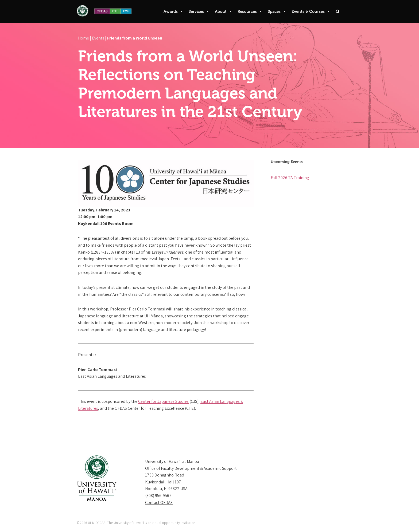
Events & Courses (311, 11)
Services (199, 11)
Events (98, 38)
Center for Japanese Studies (163, 401)
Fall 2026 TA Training (290, 178)
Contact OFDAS (159, 503)
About (224, 11)
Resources (250, 11)
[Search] (338, 11)
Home (84, 38)
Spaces (277, 11)
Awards (173, 11)
